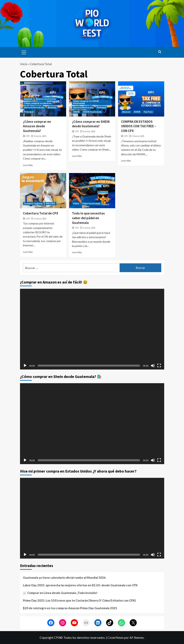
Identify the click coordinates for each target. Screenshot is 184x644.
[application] (92, 329)
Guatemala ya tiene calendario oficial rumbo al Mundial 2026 (64, 578)
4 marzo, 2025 (40, 136)
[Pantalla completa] (159, 366)
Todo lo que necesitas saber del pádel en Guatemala (88, 218)
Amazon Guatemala (46, 99)
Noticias (52, 108)
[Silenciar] (153, 366)
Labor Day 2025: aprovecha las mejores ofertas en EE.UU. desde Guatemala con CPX (80, 585)
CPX (28, 136)
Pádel (76, 204)
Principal (29, 112)
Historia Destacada (34, 108)
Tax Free (148, 112)
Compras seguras (33, 204)
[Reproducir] (25, 366)
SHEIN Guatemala (92, 112)
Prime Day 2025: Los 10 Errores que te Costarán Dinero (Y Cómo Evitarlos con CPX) (79, 600)
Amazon (28, 99)
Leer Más (28, 165)
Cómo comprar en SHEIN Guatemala (86, 102)
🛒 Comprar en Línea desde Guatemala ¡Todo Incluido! (60, 593)
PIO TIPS (51, 204)
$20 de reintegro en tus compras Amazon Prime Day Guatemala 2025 (70, 608)
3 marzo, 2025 (138, 136)
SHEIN (76, 112)
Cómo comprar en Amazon (38, 103)
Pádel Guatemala (91, 204)
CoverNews (116, 637)
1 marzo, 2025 (40, 219)
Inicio (24, 64)
